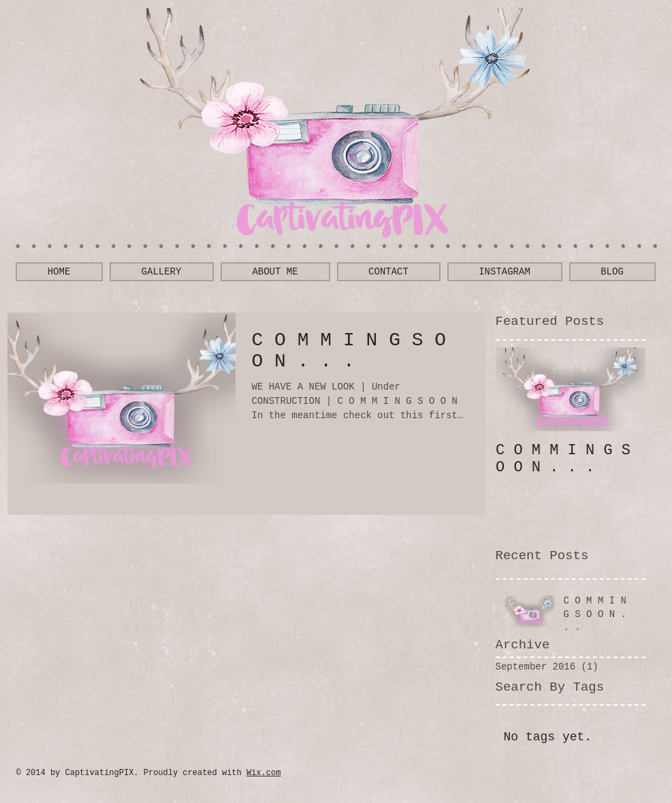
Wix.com (263, 773)
